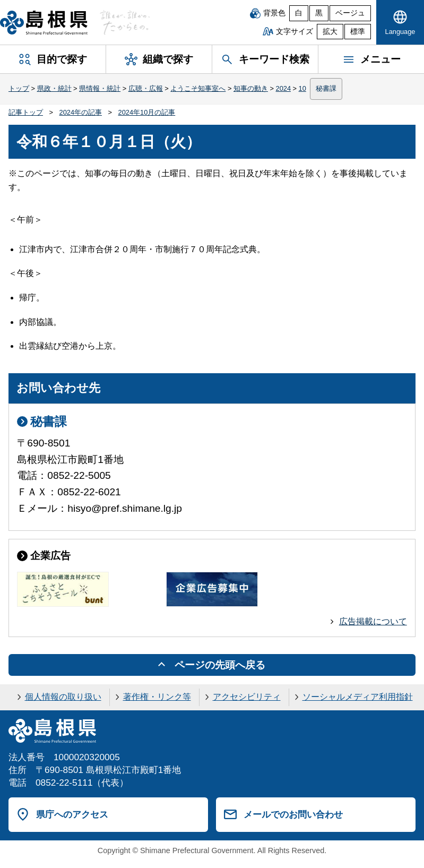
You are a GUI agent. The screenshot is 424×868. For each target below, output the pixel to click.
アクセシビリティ (247, 697)
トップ (19, 88)
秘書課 (326, 88)
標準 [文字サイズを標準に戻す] (358, 32)
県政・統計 (54, 88)
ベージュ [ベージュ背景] (350, 13)
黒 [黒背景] (319, 13)
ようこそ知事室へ (198, 88)
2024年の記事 (81, 112)
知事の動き (251, 88)
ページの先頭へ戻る (220, 665)
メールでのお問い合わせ (293, 814)
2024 (283, 88)
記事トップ (26, 112)
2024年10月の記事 (147, 112)
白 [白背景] (299, 13)
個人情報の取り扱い (63, 697)
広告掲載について (373, 621)
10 (302, 88)
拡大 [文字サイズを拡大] (330, 32)
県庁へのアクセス (72, 814)
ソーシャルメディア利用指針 (358, 697)
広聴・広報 (146, 88)
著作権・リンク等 (157, 697)
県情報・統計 (100, 88)
